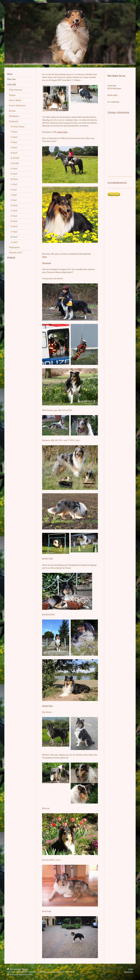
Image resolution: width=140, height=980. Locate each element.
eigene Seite (62, 132)
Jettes (44, 257)
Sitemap (25, 969)
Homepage (47, 263)
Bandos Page (47, 706)
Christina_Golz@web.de (118, 112)
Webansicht (128, 972)
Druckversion (14, 969)
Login (131, 969)
